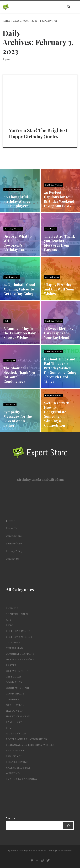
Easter (11, 665)
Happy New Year (18, 716)
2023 (34, 21)
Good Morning (12, 277)
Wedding (13, 773)
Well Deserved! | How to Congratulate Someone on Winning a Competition (57, 414)
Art (9, 620)
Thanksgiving (17, 762)
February (46, 21)
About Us (11, 528)
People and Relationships (26, 739)
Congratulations (53, 396)
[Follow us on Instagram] (42, 860)
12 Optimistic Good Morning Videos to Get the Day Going (19, 289)
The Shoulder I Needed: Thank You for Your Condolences (19, 375)
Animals (12, 608)
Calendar (13, 643)
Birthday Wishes (13, 189)
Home (6, 21)
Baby (7, 321)
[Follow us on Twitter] (48, 860)
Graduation (15, 705)
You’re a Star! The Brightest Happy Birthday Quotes (38, 133)
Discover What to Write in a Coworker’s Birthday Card (18, 243)
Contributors (14, 536)
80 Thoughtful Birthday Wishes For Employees (17, 201)
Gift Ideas (14, 677)
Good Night (15, 694)
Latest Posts (21, 21)
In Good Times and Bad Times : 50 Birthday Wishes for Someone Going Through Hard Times (60, 370)
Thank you (50, 229)
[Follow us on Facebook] (37, 860)
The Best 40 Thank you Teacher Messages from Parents (59, 243)
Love (10, 728)
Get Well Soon (52, 277)
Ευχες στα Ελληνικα (22, 779)
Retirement (15, 751)
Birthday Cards (18, 631)
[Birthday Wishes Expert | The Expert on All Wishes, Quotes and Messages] (6, 7)
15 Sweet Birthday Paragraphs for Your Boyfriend (59, 333)
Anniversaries (17, 614)
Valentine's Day (18, 768)
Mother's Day (16, 734)
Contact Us (12, 559)
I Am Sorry (10, 404)
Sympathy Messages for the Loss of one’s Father (18, 418)
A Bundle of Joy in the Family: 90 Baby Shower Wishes (20, 333)
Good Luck (14, 682)
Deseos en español (20, 659)
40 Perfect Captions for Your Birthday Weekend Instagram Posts (59, 199)
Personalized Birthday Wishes (30, 745)
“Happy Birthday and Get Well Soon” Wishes (60, 289)
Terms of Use (14, 544)
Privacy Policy (14, 551)
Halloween (15, 711)
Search (10, 818)
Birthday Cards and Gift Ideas (40, 480)
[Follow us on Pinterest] (32, 860)
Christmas (14, 648)
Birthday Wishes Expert (32, 851)
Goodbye (13, 699)
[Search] (68, 826)
